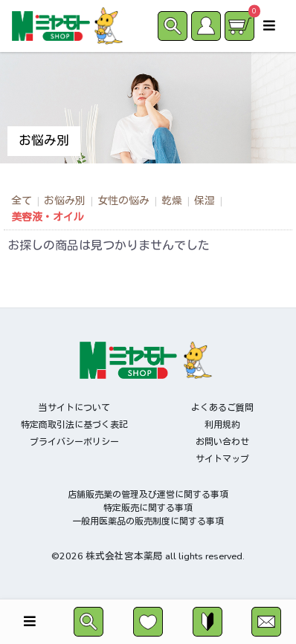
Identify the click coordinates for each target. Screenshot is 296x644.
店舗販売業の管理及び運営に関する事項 (148, 495)
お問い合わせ (222, 442)
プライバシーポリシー (74, 442)
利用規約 (222, 425)
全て (22, 201)
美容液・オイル (48, 217)
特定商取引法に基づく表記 (74, 425)
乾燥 (172, 201)
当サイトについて (74, 408)
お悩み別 (65, 201)
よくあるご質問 (222, 408)
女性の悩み (123, 201)
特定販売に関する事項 (148, 508)
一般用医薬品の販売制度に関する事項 (148, 521)
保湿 (205, 201)
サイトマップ (222, 459)
